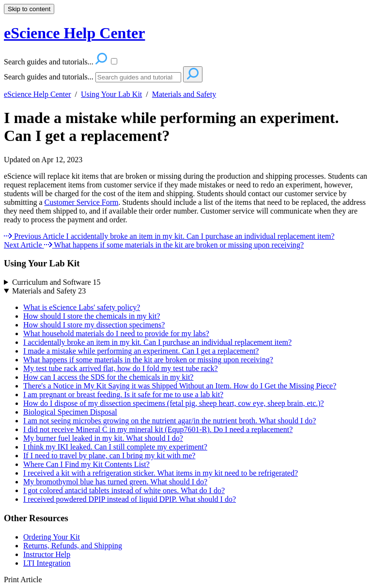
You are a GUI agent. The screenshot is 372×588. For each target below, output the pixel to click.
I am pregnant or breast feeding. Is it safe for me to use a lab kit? (123, 395)
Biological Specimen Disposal (70, 412)
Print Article (23, 580)
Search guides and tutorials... (49, 77)
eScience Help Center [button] (74, 33)
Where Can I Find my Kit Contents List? (86, 464)
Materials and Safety (184, 94)
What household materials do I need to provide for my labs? (116, 333)
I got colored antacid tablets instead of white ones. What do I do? (124, 490)
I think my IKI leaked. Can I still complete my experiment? (115, 447)
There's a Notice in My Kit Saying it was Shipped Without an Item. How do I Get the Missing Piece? (180, 386)
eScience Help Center (38, 94)
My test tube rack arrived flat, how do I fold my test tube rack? (121, 368)
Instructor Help (47, 554)
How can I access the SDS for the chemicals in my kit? (108, 377)
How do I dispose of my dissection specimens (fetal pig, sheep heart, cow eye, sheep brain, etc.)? (174, 403)
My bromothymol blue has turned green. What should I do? (115, 482)
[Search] (138, 77)
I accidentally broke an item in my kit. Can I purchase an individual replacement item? (157, 342)
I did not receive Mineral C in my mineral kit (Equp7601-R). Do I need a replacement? (158, 429)
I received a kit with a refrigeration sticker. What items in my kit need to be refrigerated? (161, 473)
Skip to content (29, 9)
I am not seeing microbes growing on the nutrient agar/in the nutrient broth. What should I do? (170, 421)
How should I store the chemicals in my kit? (92, 316)
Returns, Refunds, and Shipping (73, 546)
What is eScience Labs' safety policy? (82, 307)
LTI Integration (47, 563)
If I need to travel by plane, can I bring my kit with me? (109, 456)
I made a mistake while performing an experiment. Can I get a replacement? (171, 127)
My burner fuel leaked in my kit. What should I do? (103, 438)
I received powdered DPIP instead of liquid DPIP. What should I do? (130, 499)
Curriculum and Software (56, 282)
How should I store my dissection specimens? (94, 325)
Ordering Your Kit (52, 537)
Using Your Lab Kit (111, 94)
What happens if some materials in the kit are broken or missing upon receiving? (148, 360)
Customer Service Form (82, 202)
